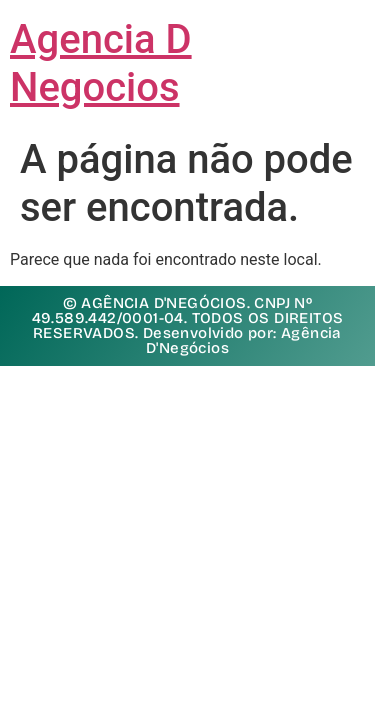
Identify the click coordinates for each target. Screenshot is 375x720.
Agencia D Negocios (101, 63)
